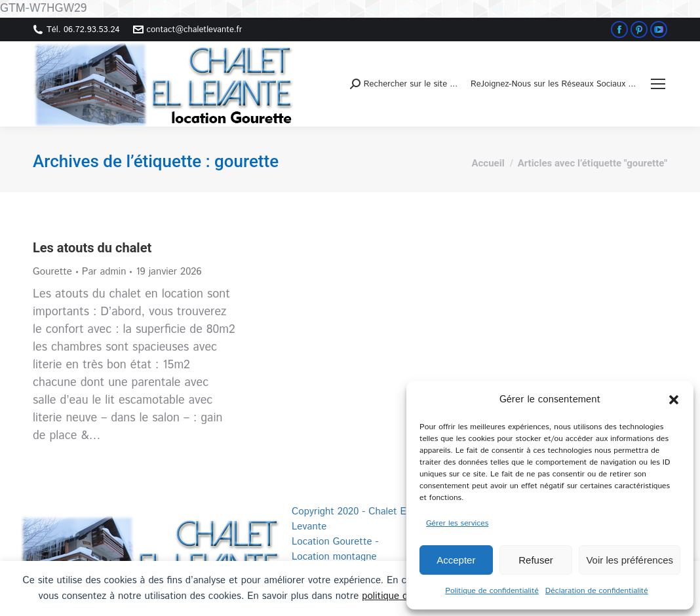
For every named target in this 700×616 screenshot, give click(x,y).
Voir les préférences (630, 560)
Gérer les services (457, 523)
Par (104, 272)
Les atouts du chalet (92, 248)
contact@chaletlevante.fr (188, 30)
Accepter (456, 560)
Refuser (536, 560)
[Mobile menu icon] (658, 84)
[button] (674, 400)
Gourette (52, 272)
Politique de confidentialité (492, 591)
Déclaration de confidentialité (597, 591)
